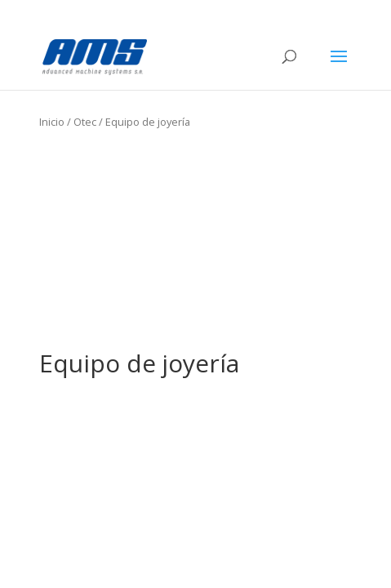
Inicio (52, 122)
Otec (85, 122)
